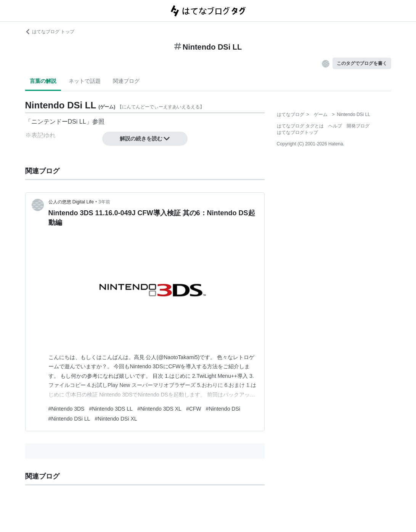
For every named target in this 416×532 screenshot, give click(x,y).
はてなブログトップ (297, 132)
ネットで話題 (85, 81)
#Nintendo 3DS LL (111, 409)
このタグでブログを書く (362, 63)
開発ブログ (358, 126)
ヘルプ (335, 126)
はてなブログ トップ (50, 32)
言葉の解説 (43, 81)
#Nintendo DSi (223, 409)
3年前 (104, 202)
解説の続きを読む (145, 139)
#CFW (194, 409)
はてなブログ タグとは (300, 126)
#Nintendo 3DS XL (159, 409)
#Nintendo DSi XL (116, 419)
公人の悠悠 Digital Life (71, 202)
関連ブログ (126, 81)
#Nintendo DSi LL (69, 419)
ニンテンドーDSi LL (59, 122)
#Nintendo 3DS (67, 409)
